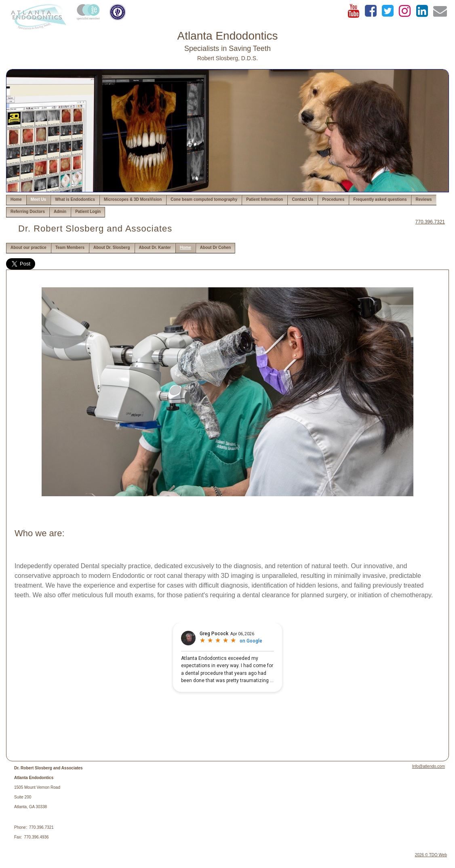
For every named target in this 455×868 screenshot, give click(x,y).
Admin (60, 212)
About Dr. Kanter (155, 248)
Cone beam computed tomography (204, 199)
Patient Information (264, 199)
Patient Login (88, 212)
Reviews (423, 199)
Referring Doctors (28, 212)
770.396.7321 (430, 222)
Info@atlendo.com (429, 766)
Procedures (333, 199)
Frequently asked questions (380, 199)
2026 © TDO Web (431, 855)
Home (16, 199)
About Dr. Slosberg (112, 248)
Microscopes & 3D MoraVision (133, 199)
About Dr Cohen (216, 248)
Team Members (70, 248)
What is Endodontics (75, 199)
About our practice (28, 248)
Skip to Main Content (28, 7)
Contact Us (302, 199)
